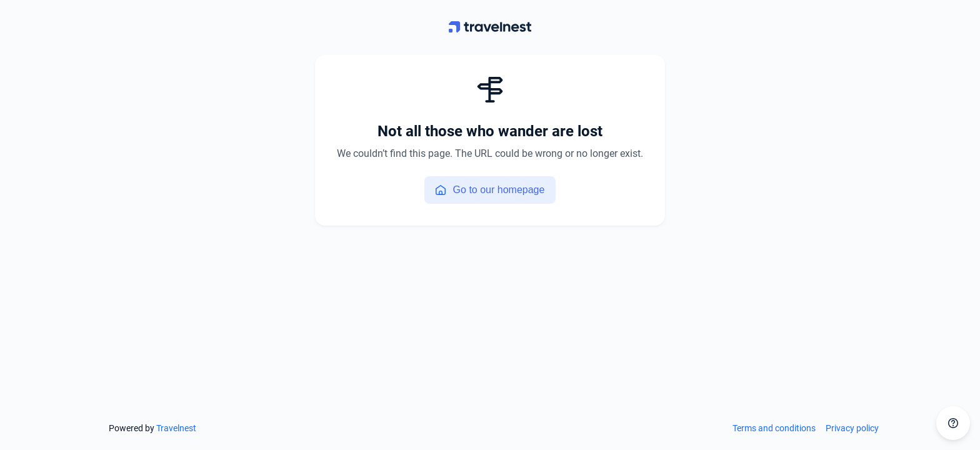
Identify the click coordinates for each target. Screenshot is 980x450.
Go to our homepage (490, 190)
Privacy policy (852, 428)
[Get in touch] (953, 423)
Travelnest (176, 428)
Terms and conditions (774, 428)
